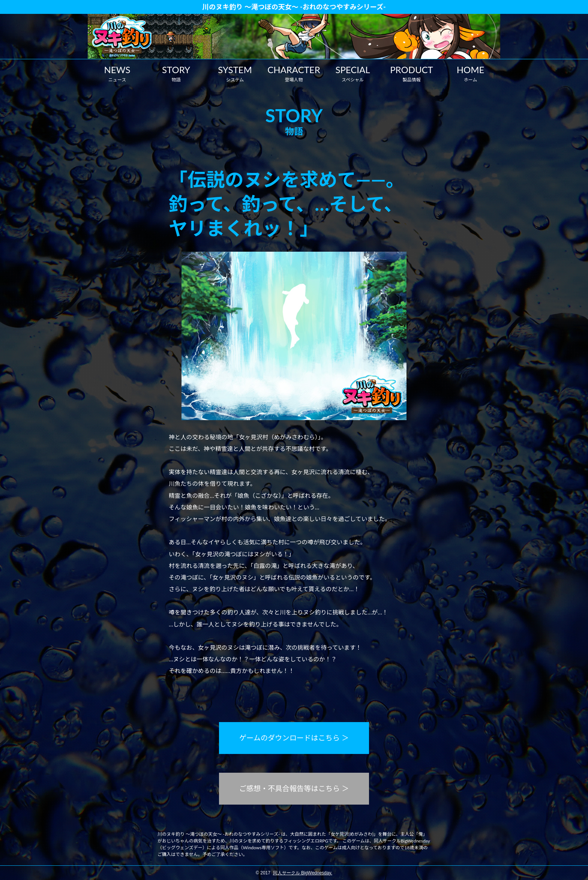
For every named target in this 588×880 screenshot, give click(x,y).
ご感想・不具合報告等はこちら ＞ (294, 788)
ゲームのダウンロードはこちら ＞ (294, 738)
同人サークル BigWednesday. (303, 873)
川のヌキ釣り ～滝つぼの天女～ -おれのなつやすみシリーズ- (294, 7)
